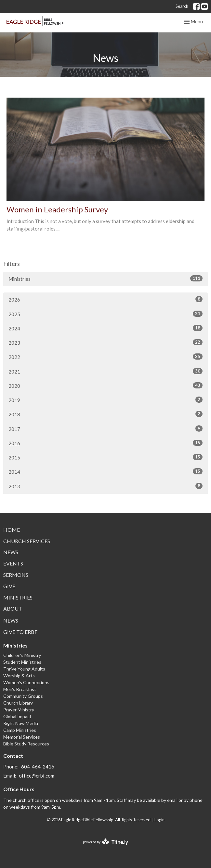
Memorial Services (22, 737)
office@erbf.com (37, 776)
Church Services (27, 541)
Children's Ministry (22, 655)
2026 (105, 299)
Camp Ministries (20, 730)
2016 (105, 443)
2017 (105, 429)
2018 (105, 414)
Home (12, 530)
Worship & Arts (19, 676)
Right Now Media (21, 723)
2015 (105, 457)
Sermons (16, 575)
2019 (105, 400)
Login (159, 820)
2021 (105, 371)
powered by (105, 842)
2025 (105, 314)
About (13, 608)
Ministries (105, 279)
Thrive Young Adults (24, 669)
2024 (105, 328)
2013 (105, 486)
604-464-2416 (38, 767)
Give (9, 586)
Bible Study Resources (26, 744)
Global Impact (17, 716)
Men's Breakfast (20, 689)
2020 (105, 386)
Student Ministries (22, 662)
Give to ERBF (20, 632)
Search (182, 6)
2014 (105, 471)
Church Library (18, 703)
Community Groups (23, 696)
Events (13, 563)
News (11, 552)
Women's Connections (26, 682)
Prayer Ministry (19, 710)
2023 (105, 342)
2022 (105, 357)
